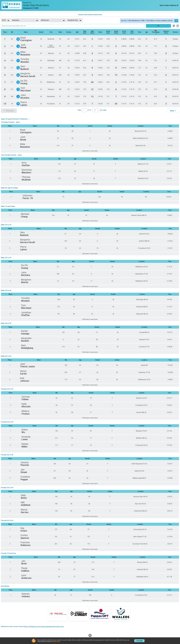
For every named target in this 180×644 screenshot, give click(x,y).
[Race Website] (12, 5)
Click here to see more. (90, 151)
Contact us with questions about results (90, 14)
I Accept (139, 641)
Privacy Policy (56, 641)
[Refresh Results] (178, 26)
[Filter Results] (174, 26)
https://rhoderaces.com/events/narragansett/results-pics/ (44, 627)
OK (176, 21)
